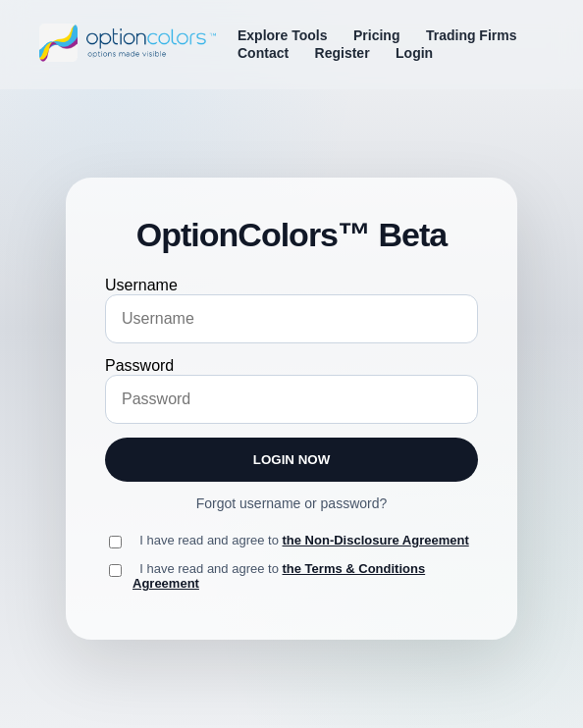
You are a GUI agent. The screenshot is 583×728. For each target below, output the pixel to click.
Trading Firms (472, 35)
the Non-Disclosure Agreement (376, 540)
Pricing (376, 35)
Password (139, 365)
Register (343, 53)
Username (141, 285)
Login (414, 53)
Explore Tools (283, 35)
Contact (263, 53)
